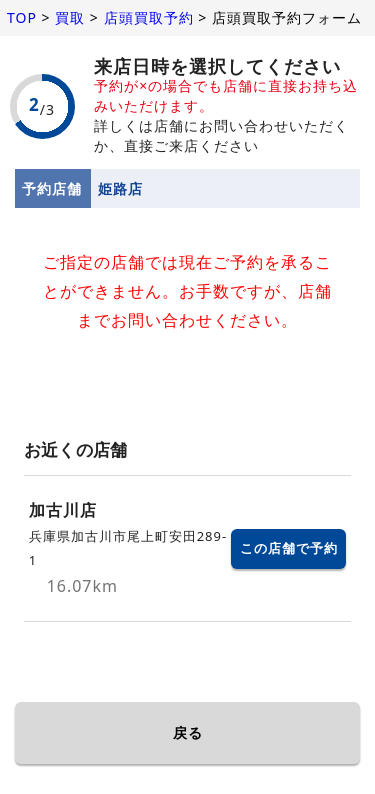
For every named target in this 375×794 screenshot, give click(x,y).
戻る (188, 732)
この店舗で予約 (289, 548)
